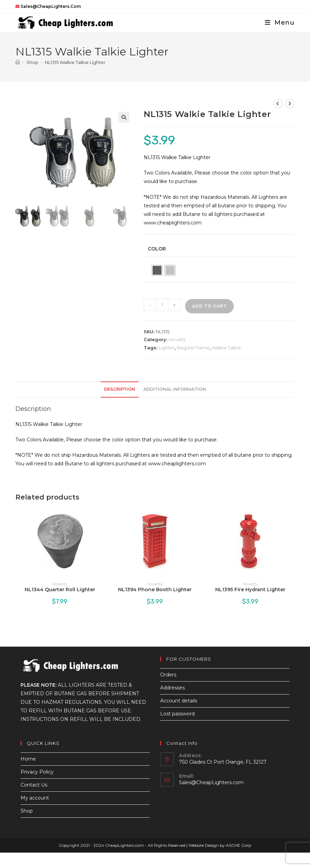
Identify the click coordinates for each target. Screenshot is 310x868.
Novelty (177, 339)
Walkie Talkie (226, 348)
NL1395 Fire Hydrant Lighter (250, 590)
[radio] (157, 270)
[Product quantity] (162, 305)
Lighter (167, 348)
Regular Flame (193, 348)
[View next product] (290, 104)
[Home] (18, 62)
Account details (179, 701)
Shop (27, 811)
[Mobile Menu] (277, 23)
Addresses (172, 688)
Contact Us (34, 785)
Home (28, 759)
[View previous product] (278, 104)
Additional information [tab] (175, 389)
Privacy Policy (37, 772)
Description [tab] (120, 389)
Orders (168, 675)
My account (35, 798)
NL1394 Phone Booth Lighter (155, 590)
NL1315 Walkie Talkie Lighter (75, 62)
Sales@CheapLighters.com (211, 782)
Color (157, 249)
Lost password (177, 714)
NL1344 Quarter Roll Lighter (60, 590)
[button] (124, 117)
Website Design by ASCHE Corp (220, 845)
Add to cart (209, 306)
